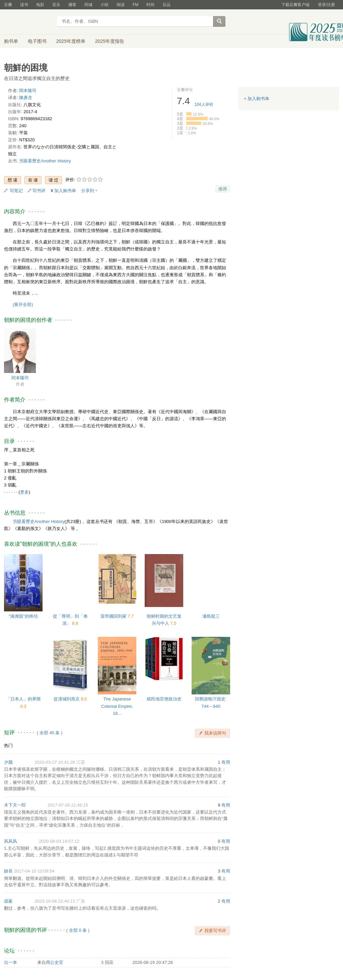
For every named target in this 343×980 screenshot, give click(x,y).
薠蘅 (8, 901)
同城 (88, 5)
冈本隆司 (20, 378)
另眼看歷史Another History (45, 161)
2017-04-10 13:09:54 (34, 871)
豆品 (166, 5)
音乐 (56, 5)
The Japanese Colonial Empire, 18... (117, 706)
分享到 (88, 191)
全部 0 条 (78, 930)
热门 (8, 745)
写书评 (39, 191)
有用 (226, 762)
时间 (150, 5)
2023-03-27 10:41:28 (55, 762)
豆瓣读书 (28, 22)
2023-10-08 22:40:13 (55, 901)
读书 (24, 5)
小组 (105, 5)
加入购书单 (65, 191)
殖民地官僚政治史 (164, 699)
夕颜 (8, 762)
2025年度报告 (110, 41)
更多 (24, 492)
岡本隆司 (28, 91)
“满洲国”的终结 (23, 616)
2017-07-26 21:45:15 (68, 805)
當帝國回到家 (114, 616)
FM (135, 5)
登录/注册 (326, 5)
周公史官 (55, 962)
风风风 (11, 841)
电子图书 (37, 41)
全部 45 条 (50, 733)
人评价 (204, 104)
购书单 (11, 41)
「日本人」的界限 (23, 699)
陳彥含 (26, 98)
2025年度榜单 (71, 41)
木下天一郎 (15, 805)
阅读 (121, 5)
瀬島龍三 (211, 616)
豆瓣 (8, 5)
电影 (40, 5)
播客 (72, 5)
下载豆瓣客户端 (295, 5)
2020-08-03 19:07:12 (59, 841)
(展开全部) (23, 305)
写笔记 (16, 191)
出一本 (11, 962)
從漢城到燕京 (67, 699)
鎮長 (8, 871)
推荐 (223, 189)
